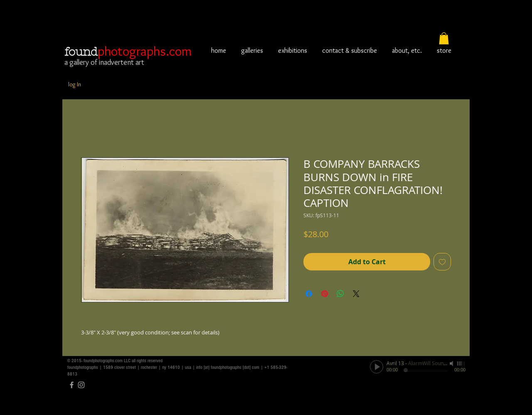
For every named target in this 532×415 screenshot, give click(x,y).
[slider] (461, 363)
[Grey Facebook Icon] (72, 385)
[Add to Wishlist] (442, 262)
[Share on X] (356, 294)
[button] (444, 38)
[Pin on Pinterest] (325, 294)
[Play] (377, 367)
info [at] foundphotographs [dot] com (228, 367)
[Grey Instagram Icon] (81, 385)
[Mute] (452, 363)
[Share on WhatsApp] (340, 294)
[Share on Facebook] (309, 294)
